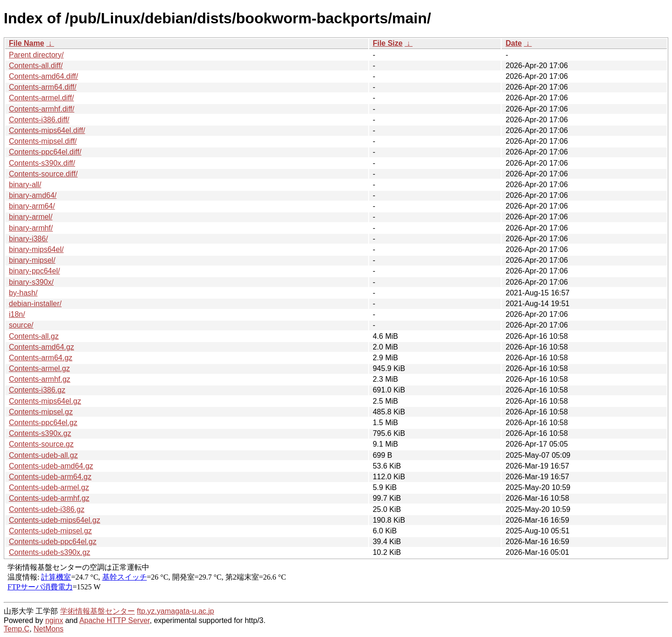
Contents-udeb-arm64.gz (50, 477)
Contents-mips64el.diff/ (47, 130)
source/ (21, 325)
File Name (27, 43)
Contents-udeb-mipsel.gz (50, 531)
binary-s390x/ (31, 282)
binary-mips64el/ (36, 249)
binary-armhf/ (31, 228)
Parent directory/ (36, 55)
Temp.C (17, 629)
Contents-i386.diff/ (39, 120)
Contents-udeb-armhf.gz (49, 498)
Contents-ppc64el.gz (43, 423)
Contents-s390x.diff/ (42, 163)
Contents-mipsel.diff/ (43, 141)
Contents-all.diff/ (36, 66)
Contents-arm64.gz (41, 358)
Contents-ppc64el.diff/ (45, 152)
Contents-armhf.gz (40, 379)
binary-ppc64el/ (34, 271)
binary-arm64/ (32, 206)
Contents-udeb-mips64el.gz (55, 520)
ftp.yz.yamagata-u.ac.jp (175, 611)
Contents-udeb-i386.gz (47, 509)
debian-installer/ (35, 304)
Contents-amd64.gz (42, 347)
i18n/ (17, 314)
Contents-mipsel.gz (41, 412)
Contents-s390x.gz (40, 433)
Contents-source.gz (41, 444)
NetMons (49, 629)
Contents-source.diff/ (43, 174)
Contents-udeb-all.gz (43, 455)
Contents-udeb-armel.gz (49, 487)
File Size (388, 43)
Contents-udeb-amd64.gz (51, 466)
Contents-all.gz (34, 336)
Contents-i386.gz (37, 390)
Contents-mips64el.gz (45, 401)
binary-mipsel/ (32, 260)
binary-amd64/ (33, 195)
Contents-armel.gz (39, 368)
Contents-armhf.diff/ (42, 109)
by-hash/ (23, 293)
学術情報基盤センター (98, 611)
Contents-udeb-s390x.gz (49, 552)
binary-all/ (25, 185)
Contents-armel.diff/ (41, 98)
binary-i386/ (28, 239)
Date (514, 43)
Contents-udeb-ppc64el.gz (53, 542)
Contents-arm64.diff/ (43, 87)
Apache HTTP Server (115, 620)
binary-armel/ (31, 217)
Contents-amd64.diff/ (43, 76)
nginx (54, 620)
